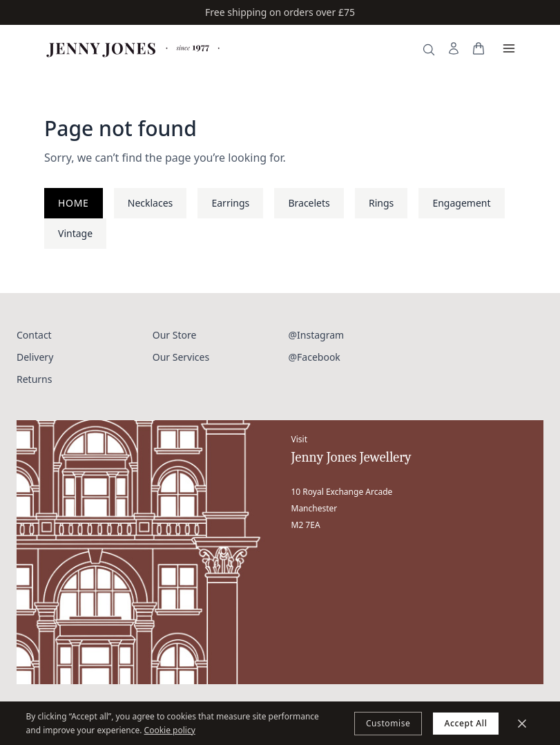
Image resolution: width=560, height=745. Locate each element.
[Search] (429, 50)
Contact (34, 335)
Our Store (175, 335)
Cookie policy (170, 730)
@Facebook (315, 357)
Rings (381, 203)
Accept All (465, 723)
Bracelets (309, 203)
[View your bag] (479, 48)
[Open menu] (509, 48)
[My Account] (454, 48)
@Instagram (317, 335)
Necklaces (151, 203)
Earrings (230, 203)
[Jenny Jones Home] (134, 48)
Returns (34, 379)
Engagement (461, 203)
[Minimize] (522, 724)
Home (74, 203)
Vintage (75, 233)
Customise (388, 723)
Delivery (35, 357)
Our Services (181, 357)
